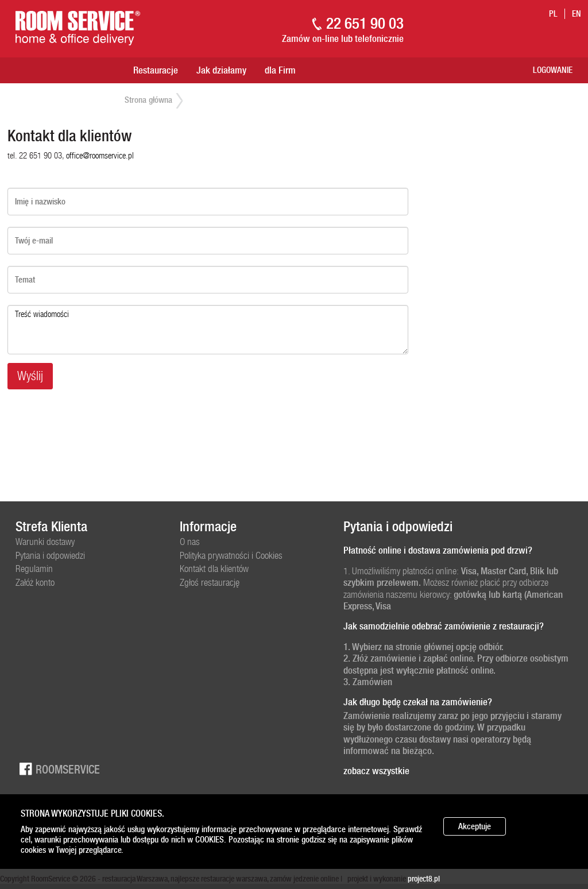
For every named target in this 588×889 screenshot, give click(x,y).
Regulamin (34, 569)
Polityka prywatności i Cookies (231, 555)
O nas (190, 542)
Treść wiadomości (208, 330)
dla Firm (280, 70)
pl (553, 14)
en (577, 14)
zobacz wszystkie (376, 771)
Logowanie (553, 70)
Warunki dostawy (45, 542)
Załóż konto (35, 582)
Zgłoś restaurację (210, 582)
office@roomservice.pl (100, 156)
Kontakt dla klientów (214, 569)
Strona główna (148, 100)
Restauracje (156, 70)
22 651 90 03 (365, 23)
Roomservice (58, 769)
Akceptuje (475, 826)
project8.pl (424, 879)
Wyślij (30, 376)
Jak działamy (221, 70)
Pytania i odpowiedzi (50, 555)
